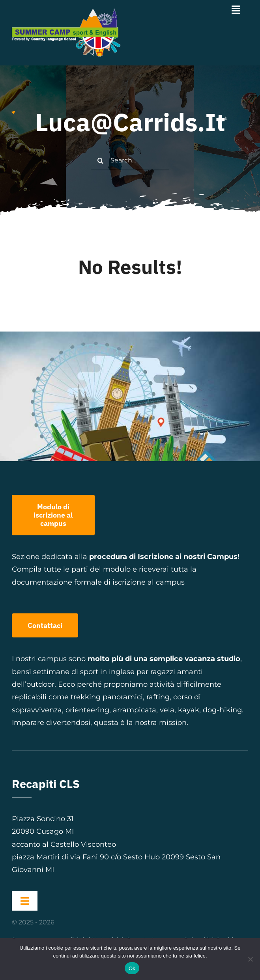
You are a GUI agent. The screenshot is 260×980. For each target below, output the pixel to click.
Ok (132, 968)
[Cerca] (101, 160)
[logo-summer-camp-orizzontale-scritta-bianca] (69, 11)
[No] (250, 959)
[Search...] (130, 160)
